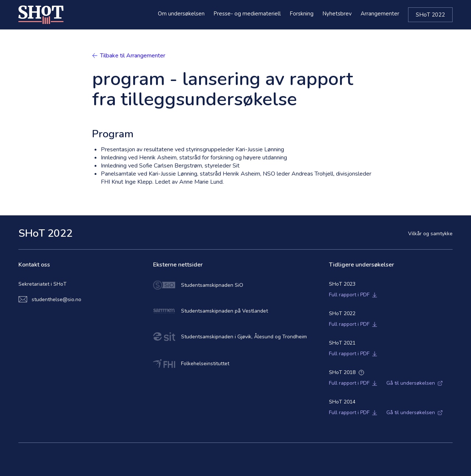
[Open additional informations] (361, 372)
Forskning (302, 14)
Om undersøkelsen (181, 14)
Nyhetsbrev (337, 14)
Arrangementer (380, 14)
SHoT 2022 (430, 15)
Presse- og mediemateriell (247, 14)
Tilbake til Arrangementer (129, 56)
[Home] (41, 15)
